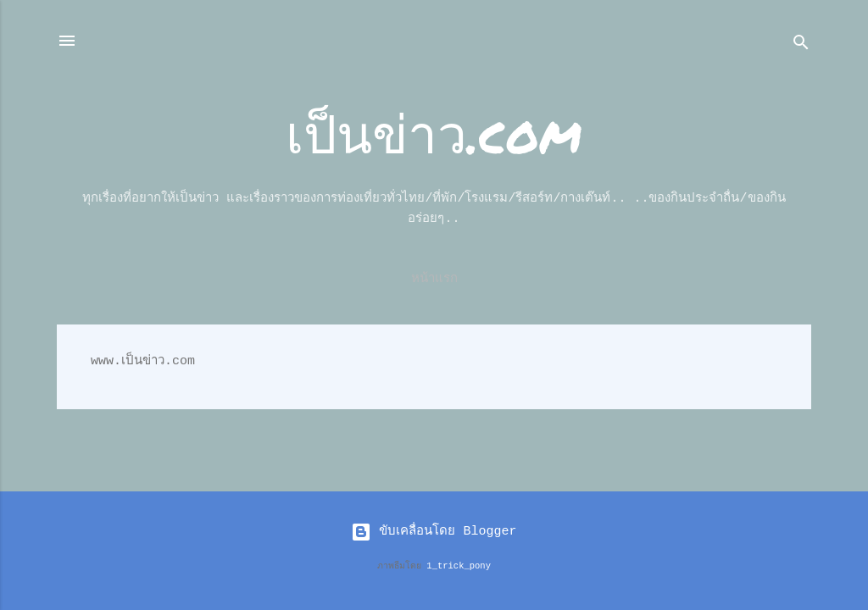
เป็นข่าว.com (434, 133)
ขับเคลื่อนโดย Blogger (434, 532)
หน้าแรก (434, 279)
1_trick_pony (459, 566)
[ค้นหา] (801, 46)
